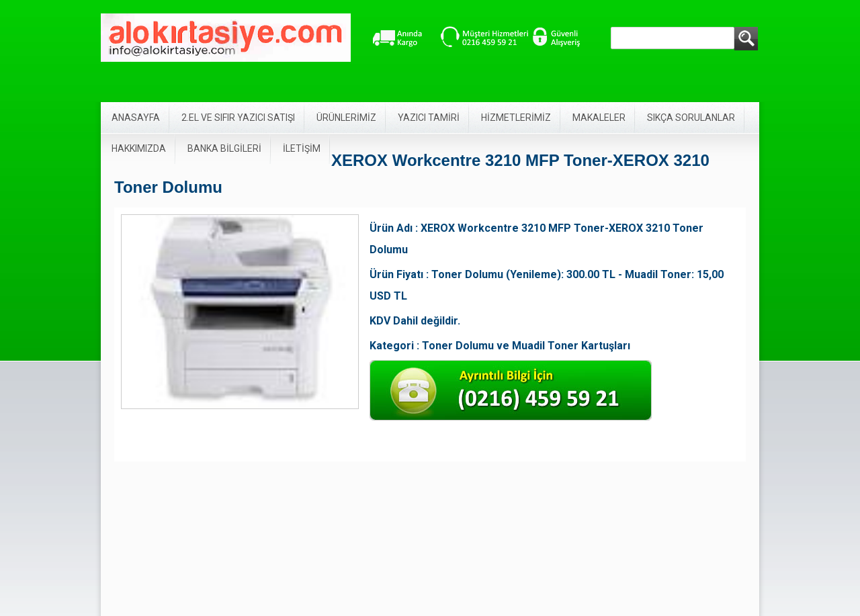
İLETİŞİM (302, 148)
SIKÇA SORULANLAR (691, 118)
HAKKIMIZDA (139, 148)
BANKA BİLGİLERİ (224, 148)
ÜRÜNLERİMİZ (346, 118)
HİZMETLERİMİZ (516, 118)
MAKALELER (599, 118)
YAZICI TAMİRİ (429, 118)
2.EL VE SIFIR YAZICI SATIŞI (238, 118)
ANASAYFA (136, 118)
